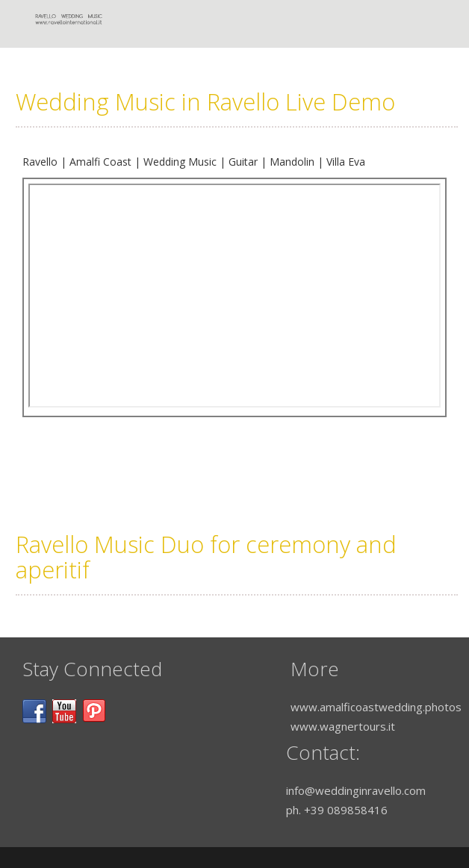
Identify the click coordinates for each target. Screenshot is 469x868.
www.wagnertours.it (343, 726)
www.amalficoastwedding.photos (376, 707)
